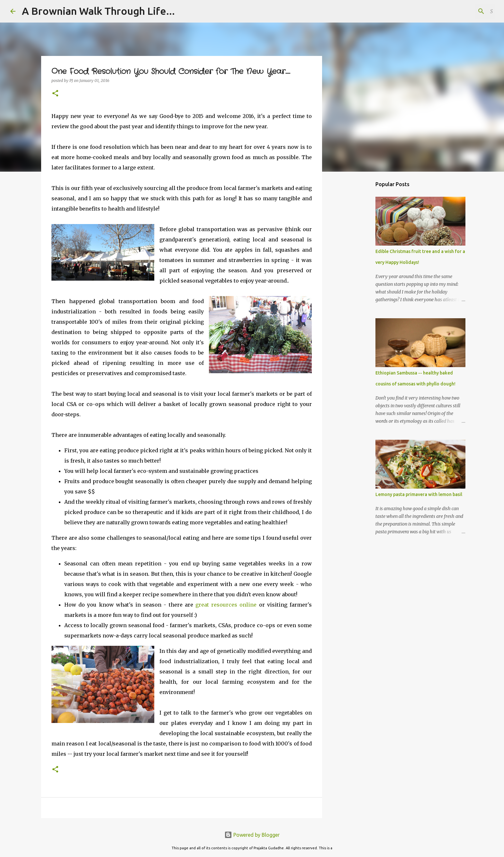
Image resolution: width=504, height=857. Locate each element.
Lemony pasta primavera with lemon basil (419, 494)
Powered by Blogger (252, 835)
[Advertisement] (355, 278)
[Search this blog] (462, 11)
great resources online (225, 605)
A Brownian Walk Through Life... (98, 11)
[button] (55, 94)
